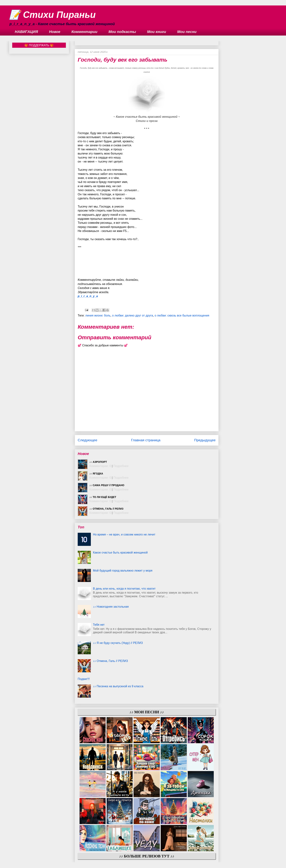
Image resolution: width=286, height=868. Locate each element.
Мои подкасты (122, 32)
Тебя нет (99, 625)
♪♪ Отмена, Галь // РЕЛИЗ (106, 509)
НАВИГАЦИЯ (26, 32)
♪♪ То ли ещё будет (103, 497)
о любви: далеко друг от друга (133, 315)
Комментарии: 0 (100, 466)
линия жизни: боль (98, 315)
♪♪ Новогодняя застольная (111, 607)
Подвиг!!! (84, 679)
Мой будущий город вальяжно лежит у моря (123, 571)
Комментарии (84, 32)
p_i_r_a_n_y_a (88, 296)
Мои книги (157, 32)
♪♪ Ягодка (96, 474)
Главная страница (146, 440)
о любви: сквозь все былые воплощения (182, 315)
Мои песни (187, 32)
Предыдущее (205, 440)
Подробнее (121, 466)
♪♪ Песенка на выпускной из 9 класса (118, 686)
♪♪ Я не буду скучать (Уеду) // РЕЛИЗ (118, 643)
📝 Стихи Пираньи (52, 15)
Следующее (87, 440)
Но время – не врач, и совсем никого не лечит (124, 534)
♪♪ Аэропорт (98, 462)
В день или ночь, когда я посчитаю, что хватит (124, 589)
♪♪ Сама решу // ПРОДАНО (107, 485)
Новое (55, 32)
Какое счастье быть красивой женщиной (120, 553)
